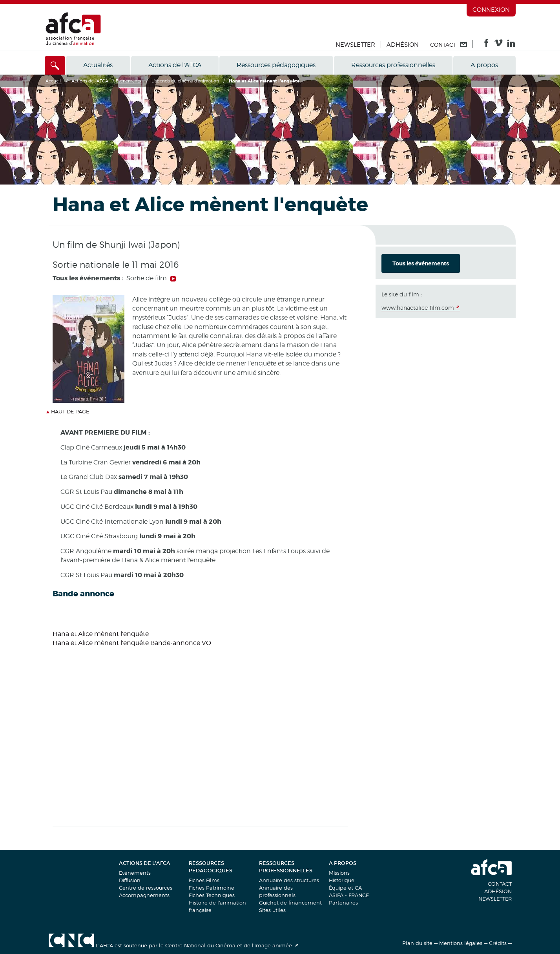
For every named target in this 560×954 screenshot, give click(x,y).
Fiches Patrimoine (212, 888)
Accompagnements (144, 895)
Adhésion (403, 45)
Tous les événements (421, 263)
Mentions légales (461, 943)
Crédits (498, 943)
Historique (342, 880)
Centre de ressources (146, 888)
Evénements (135, 873)
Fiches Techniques (212, 895)
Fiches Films (204, 880)
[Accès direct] (55, 65)
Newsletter (355, 45)
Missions (339, 873)
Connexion (491, 10)
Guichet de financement (290, 903)
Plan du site (417, 943)
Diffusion (130, 880)
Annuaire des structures (289, 880)
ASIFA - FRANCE (349, 895)
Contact (500, 884)
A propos (484, 65)
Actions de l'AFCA (175, 65)
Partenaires (343, 903)
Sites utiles (272, 910)
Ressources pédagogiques (276, 65)
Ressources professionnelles (393, 65)
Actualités (98, 65)
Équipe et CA (345, 888)
